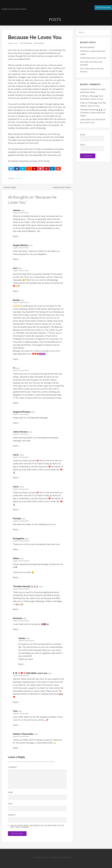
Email (10, 804)
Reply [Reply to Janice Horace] (16, 446)
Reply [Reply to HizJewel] (16, 629)
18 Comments (39, 43)
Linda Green (86, 119)
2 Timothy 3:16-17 (54, 333)
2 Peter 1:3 (38, 351)
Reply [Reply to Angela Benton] (16, 259)
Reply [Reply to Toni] (16, 725)
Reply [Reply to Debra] (16, 577)
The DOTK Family (26, 43)
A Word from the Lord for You (93, 58)
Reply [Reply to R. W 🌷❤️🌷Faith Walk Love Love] (16, 702)
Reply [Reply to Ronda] (16, 359)
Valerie (16, 210)
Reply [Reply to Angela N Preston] (16, 423)
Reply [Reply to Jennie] (21, 664)
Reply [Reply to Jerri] (16, 291)
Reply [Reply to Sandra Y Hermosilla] (16, 748)
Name (10, 792)
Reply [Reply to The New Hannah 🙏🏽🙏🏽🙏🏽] (16, 609)
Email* (92, 148)
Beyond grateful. (87, 47)
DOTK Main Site (103, 7)
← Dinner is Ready (9, 187)
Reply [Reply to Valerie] (16, 236)
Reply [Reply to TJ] (16, 403)
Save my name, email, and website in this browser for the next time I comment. (37, 826)
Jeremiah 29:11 (20, 380)
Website (12, 815)
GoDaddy (75, 857)
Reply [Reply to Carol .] (16, 478)
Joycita (83, 89)
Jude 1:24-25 (50, 351)
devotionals (19, 178)
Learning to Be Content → (63, 187)
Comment (13, 767)
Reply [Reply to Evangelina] (16, 549)
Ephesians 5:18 (54, 155)
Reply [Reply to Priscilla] (16, 529)
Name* (92, 138)
